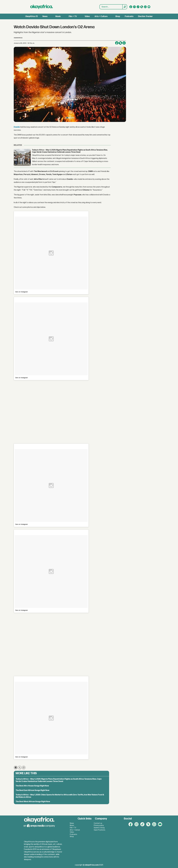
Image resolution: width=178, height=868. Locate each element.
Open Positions (100, 830)
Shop (118, 16)
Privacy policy (99, 825)
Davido (17, 127)
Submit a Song (99, 828)
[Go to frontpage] (42, 7)
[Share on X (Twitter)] (120, 43)
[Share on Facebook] (117, 43)
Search (100, 4)
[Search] (125, 7)
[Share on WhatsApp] (124, 43)
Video (87, 16)
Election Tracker (145, 16)
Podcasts (129, 16)
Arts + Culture (101, 16)
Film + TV (73, 16)
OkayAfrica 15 (31, 16)
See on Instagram (22, 292)
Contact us (98, 823)
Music (58, 16)
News (45, 16)
